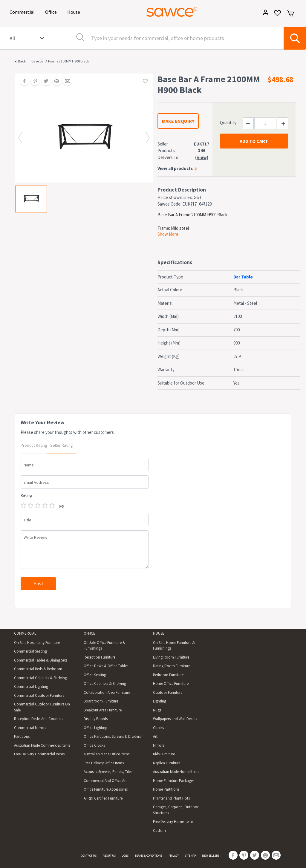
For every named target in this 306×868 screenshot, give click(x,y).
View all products (175, 168)
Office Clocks (94, 745)
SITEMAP (190, 856)
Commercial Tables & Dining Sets (41, 660)
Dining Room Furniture (172, 666)
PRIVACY (174, 856)
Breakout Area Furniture (103, 710)
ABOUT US (109, 856)
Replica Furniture (167, 763)
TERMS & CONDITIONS (149, 856)
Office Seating (95, 675)
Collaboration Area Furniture (107, 692)
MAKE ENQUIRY (178, 121)
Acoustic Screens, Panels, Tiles (108, 772)
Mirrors (159, 745)
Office (52, 12)
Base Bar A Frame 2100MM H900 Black (60, 61)
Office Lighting (95, 728)
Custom (159, 831)
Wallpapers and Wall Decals (175, 719)
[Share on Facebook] (22, 82)
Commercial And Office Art (105, 781)
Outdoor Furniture (168, 692)
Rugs (157, 710)
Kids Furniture (164, 754)
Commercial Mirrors (30, 728)
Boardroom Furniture (101, 701)
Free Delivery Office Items (104, 763)
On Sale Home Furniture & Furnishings (174, 646)
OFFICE (89, 633)
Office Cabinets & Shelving (105, 683)
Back (22, 61)
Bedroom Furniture (168, 675)
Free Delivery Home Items (173, 822)
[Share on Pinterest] (33, 82)
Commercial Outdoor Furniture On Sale (42, 707)
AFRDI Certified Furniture (103, 798)
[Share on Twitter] (44, 82)
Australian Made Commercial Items (42, 745)
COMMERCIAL (25, 633)
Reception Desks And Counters (39, 719)
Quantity (228, 123)
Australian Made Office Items (107, 754)
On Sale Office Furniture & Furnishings (104, 646)
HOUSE (159, 633)
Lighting (160, 701)
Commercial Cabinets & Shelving (40, 678)
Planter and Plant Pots (171, 798)
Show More (168, 234)
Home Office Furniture (171, 683)
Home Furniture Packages (174, 781)
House (75, 12)
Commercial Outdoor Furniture (39, 695)
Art (155, 736)
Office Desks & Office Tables (106, 666)
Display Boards (96, 719)
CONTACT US (89, 856)
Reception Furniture (100, 657)
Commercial (23, 12)
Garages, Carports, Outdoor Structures (176, 810)
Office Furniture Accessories (106, 789)
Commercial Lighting (31, 686)
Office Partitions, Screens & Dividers (112, 736)
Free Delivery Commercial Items (39, 754)
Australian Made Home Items (176, 772)
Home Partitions (166, 789)
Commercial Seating (30, 651)
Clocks (158, 728)
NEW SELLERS (211, 856)
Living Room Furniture (171, 657)
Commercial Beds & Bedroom (38, 669)
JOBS (125, 856)
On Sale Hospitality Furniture (37, 643)
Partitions (22, 736)
